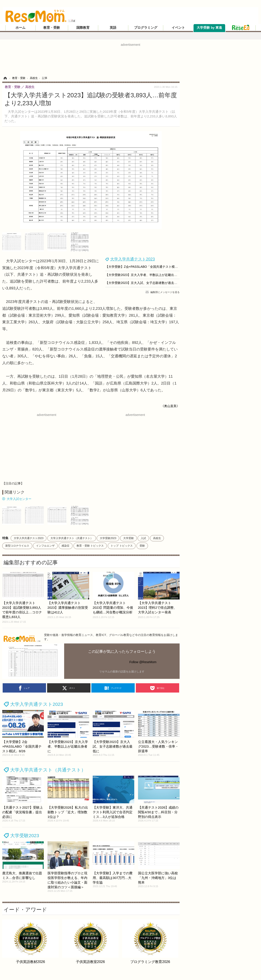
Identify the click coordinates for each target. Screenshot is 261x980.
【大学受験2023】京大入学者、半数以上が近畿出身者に (144, 275)
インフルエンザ (45, 546)
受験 (142, 546)
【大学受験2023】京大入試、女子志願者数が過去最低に (144, 283)
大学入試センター (19, 499)
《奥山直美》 (170, 406)
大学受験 (129, 538)
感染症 (65, 546)
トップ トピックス (122, 546)
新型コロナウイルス (17, 546)
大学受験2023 (108, 538)
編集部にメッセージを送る (165, 292)
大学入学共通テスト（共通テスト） (72, 538)
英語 (113, 28)
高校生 (157, 538)
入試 (143, 538)
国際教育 (83, 28)
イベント (178, 28)
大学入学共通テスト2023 (132, 259)
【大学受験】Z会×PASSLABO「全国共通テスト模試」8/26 (146, 267)
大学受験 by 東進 (209, 28)
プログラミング (146, 28)
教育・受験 (52, 28)
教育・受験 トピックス (90, 546)
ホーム (20, 28)
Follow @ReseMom (143, 662)
